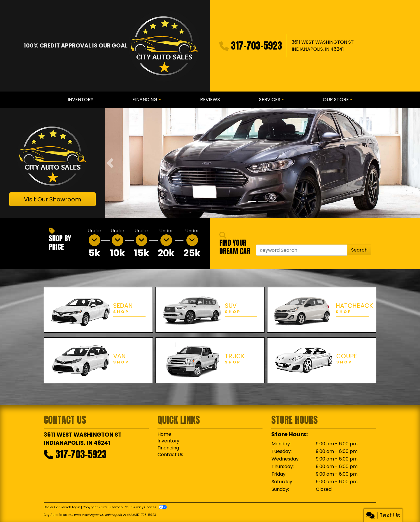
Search (359, 250)
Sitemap (116, 507)
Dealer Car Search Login (62, 507)
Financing (168, 448)
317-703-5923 (257, 46)
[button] (110, 163)
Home (164, 434)
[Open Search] (302, 250)
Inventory (169, 441)
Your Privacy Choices (146, 507)
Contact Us (170, 455)
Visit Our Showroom (52, 199)
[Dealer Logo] (164, 46)
